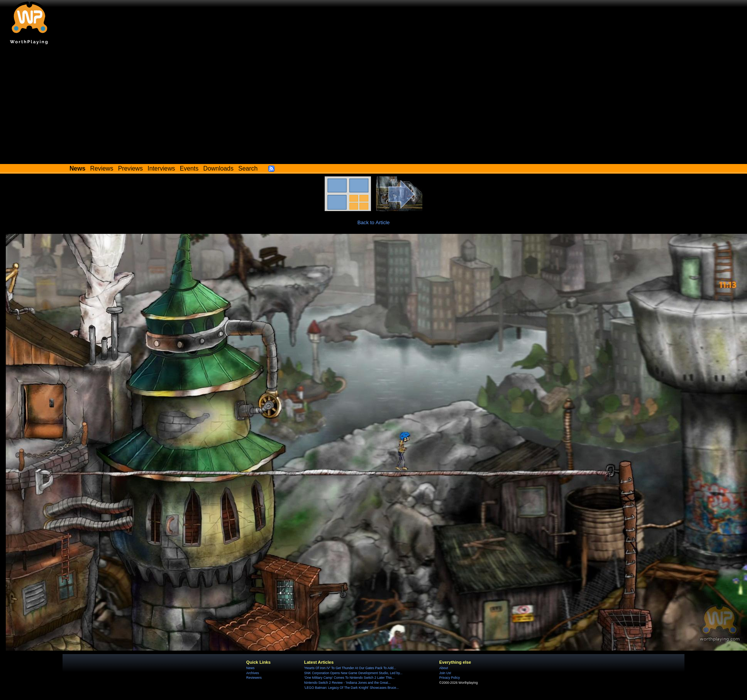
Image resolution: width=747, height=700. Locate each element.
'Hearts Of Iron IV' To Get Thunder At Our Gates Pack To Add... (350, 668)
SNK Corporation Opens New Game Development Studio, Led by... (353, 673)
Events (189, 168)
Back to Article (374, 222)
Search (248, 168)
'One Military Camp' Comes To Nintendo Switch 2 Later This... (349, 678)
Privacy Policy (450, 678)
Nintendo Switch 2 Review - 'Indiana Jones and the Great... (347, 683)
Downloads (219, 168)
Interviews (161, 168)
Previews (130, 168)
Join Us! (445, 673)
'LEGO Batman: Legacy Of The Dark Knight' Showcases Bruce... (351, 688)
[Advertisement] (374, 106)
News (250, 668)
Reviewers (254, 678)
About (444, 668)
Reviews (102, 168)
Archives (253, 673)
